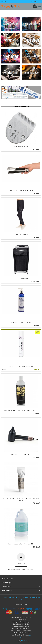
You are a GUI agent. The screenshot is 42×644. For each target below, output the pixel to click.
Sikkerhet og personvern (31, 598)
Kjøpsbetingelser (15, 598)
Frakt (6, 598)
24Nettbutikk (25, 641)
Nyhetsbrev (22, 600)
